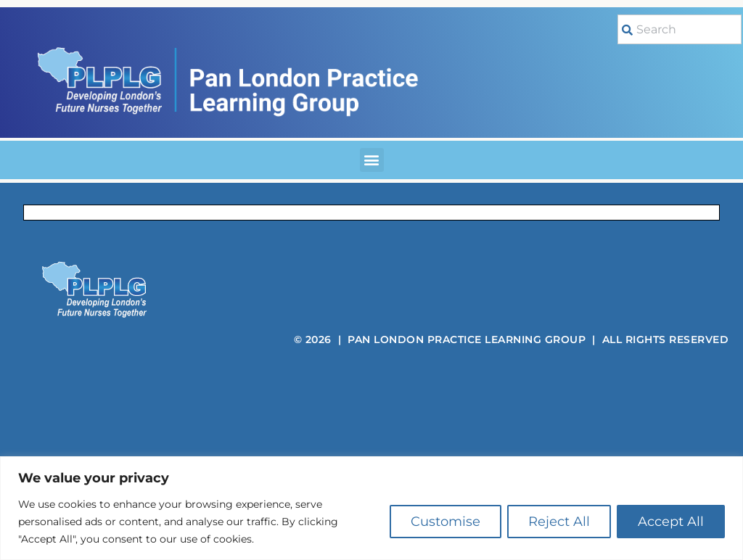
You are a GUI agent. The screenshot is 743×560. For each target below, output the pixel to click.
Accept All (671, 522)
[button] (372, 160)
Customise (446, 522)
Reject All (559, 522)
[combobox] (680, 29)
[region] (371, 508)
